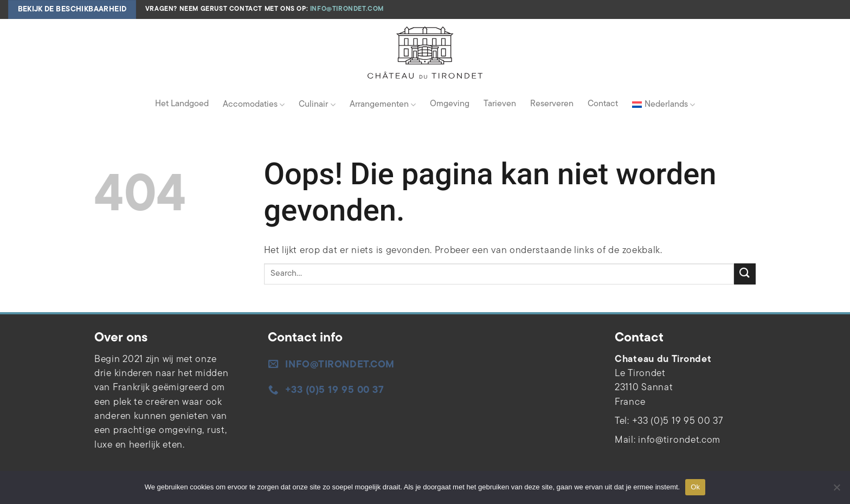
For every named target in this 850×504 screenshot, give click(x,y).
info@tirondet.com (347, 9)
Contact (603, 104)
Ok (695, 487)
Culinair (317, 105)
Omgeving (450, 104)
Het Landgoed (182, 104)
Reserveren (552, 104)
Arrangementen (383, 105)
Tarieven (500, 104)
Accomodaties (254, 105)
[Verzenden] (745, 274)
